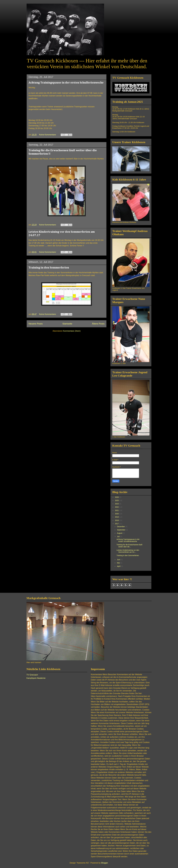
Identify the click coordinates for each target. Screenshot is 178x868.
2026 (117, 497)
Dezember (121, 527)
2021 (117, 510)
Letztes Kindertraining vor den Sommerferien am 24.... (128, 551)
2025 (117, 500)
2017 (117, 524)
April (119, 566)
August (120, 533)
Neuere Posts (36, 324)
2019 (117, 517)
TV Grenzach (32, 675)
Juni (119, 560)
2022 (117, 507)
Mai (119, 563)
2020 (117, 514)
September (121, 530)
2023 (117, 504)
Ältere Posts (98, 324)
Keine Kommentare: (48, 135)
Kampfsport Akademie (36, 678)
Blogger (105, 863)
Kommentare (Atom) (72, 331)
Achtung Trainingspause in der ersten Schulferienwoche (66, 83)
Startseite (67, 324)
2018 (117, 520)
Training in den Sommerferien (49, 268)
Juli (118, 537)
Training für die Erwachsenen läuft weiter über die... (129, 546)
